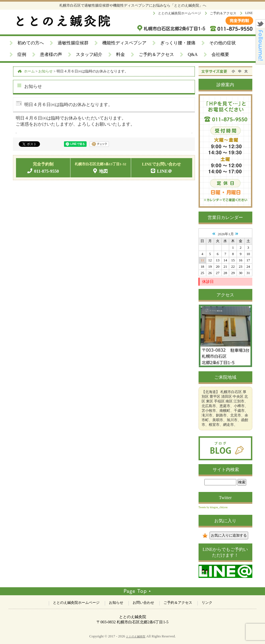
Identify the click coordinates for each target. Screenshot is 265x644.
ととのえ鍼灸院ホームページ (180, 13)
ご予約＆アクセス (223, 13)
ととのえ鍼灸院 (136, 636)
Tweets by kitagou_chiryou (213, 507)
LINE (249, 13)
